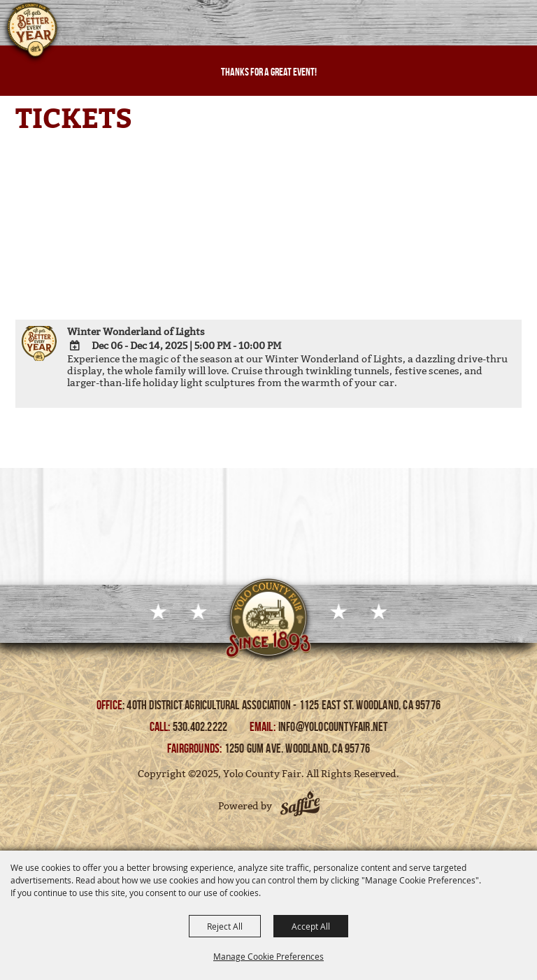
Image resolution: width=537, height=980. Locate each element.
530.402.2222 (201, 727)
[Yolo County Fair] (31, 34)
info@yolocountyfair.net (333, 727)
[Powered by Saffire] (300, 806)
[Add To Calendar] (75, 346)
